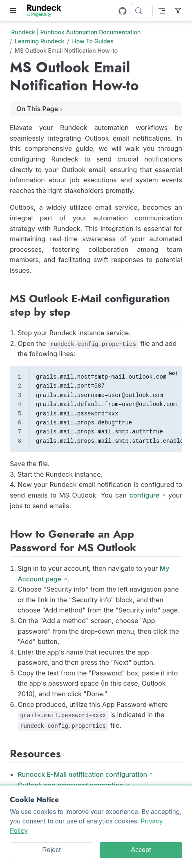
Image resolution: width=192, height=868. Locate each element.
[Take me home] (47, 11)
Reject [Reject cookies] (51, 850)
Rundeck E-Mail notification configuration (82, 774)
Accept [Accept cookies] (141, 850)
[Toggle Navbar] (162, 11)
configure (145, 495)
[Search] (142, 11)
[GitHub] (123, 11)
